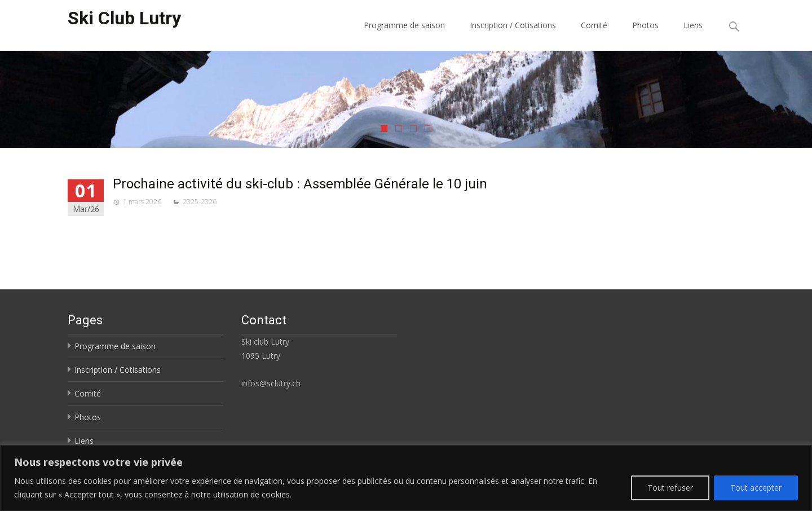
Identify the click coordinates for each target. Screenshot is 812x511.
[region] (406, 478)
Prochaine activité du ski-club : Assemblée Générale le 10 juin (300, 184)
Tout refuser (670, 488)
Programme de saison (404, 25)
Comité (594, 25)
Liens (693, 25)
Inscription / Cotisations (513, 25)
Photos (645, 25)
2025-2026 (200, 202)
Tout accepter (756, 488)
